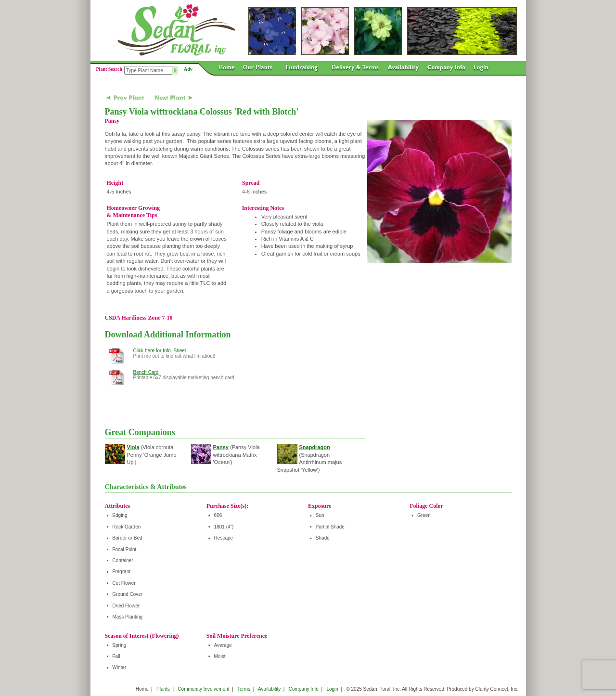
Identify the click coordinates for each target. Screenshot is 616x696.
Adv (188, 69)
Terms (244, 689)
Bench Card (146, 372)
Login (332, 689)
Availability (269, 689)
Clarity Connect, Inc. (497, 689)
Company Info (304, 689)
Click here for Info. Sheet (160, 351)
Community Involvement (203, 689)
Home (142, 689)
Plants (163, 689)
